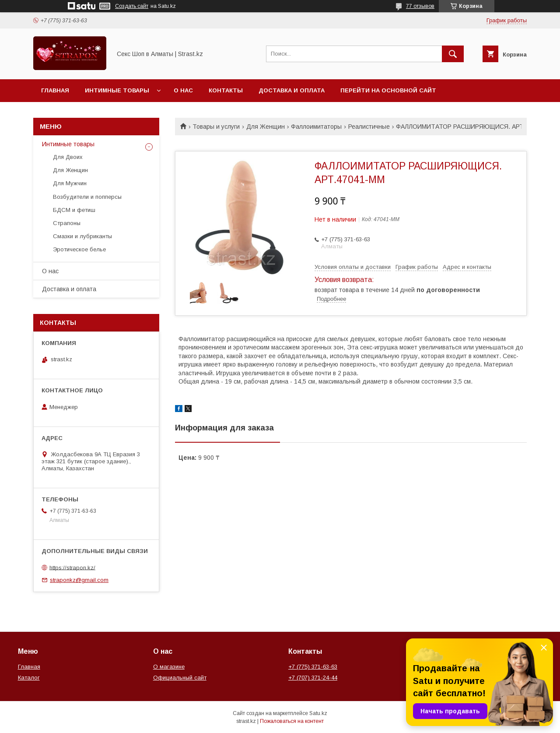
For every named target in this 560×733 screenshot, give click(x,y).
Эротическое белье (79, 249)
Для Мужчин (70, 183)
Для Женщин (266, 127)
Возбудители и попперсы (87, 197)
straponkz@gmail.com (79, 580)
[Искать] (453, 54)
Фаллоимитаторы (316, 127)
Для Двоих (68, 157)
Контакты (226, 90)
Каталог (29, 678)
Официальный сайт (180, 678)
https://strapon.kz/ (72, 567)
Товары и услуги (216, 127)
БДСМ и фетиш (74, 210)
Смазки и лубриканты (82, 236)
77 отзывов (420, 6)
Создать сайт (132, 6)
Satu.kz (318, 713)
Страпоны (67, 223)
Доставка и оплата (292, 90)
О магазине (169, 667)
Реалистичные (369, 127)
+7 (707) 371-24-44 (313, 678)
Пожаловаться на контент (292, 721)
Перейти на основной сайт (388, 90)
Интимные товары (117, 90)
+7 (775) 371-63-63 (313, 667)
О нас (183, 90)
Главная (55, 90)
